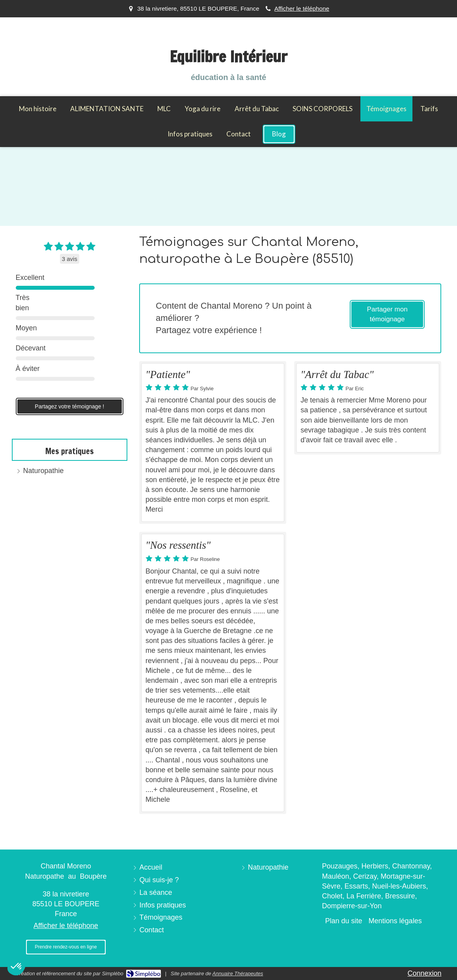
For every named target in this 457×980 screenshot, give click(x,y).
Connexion (424, 973)
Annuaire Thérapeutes (238, 973)
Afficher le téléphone (302, 8)
